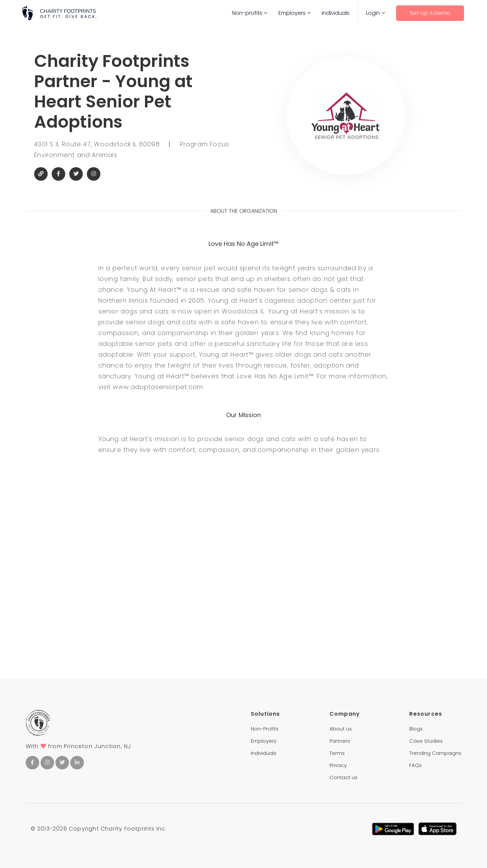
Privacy (338, 765)
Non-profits (247, 13)
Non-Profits (265, 729)
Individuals (336, 13)
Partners (340, 741)
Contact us (344, 777)
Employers (292, 13)
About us (341, 729)
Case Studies (426, 741)
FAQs (416, 765)
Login (373, 13)
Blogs (416, 729)
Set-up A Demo (430, 13)
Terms (337, 753)
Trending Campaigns (435, 753)
